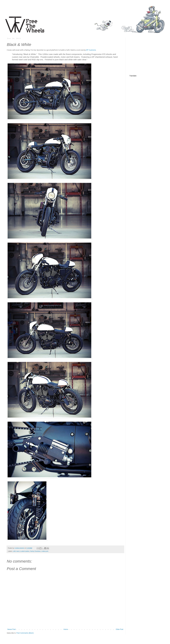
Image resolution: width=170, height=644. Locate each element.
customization (25, 551)
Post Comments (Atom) (25, 633)
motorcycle (45, 551)
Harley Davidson (35, 551)
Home (66, 629)
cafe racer (16, 551)
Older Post (120, 629)
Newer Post (12, 629)
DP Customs (91, 50)
